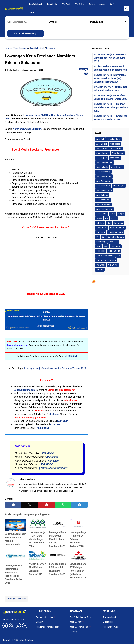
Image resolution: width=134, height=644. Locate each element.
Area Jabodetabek (105, 162)
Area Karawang (103, 172)
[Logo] (17, 612)
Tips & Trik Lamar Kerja (80, 617)
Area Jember (117, 167)
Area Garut (115, 158)
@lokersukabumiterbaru (53, 468)
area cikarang (103, 153)
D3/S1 (31, 13)
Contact (40, 622)
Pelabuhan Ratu (116, 232)
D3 (107, 218)
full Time (100, 223)
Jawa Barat (102, 228)
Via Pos (100, 270)
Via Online (80, 4)
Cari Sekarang (25, 34)
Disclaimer (108, 622)
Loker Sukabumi (26, 640)
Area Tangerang (103, 204)
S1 (98, 237)
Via (118, 256)
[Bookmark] (86, 73)
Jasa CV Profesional (80, 627)
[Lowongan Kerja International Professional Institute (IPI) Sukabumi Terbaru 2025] (15, 556)
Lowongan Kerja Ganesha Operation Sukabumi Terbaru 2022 (55, 368)
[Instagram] (12, 626)
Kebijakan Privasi (111, 627)
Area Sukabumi (35, 4)
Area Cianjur (52, 4)
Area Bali (100, 139)
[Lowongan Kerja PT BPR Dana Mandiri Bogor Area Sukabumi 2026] (38, 524)
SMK (98, 246)
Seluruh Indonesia (116, 237)
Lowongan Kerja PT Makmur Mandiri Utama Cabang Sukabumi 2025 (57, 539)
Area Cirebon (118, 153)
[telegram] (79, 505)
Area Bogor (115, 144)
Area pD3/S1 (119, 186)
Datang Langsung (97, 4)
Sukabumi (116, 246)
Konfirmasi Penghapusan (48, 627)
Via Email (66, 4)
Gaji (109, 223)
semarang (101, 242)
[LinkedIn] (18, 626)
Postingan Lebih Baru (16, 599)
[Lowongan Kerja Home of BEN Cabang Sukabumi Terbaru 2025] (79, 524)
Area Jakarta (102, 167)
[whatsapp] (63, 505)
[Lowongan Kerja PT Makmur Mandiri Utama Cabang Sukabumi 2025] (58, 524)
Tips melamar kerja (105, 256)
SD (103, 237)
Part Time (101, 232)
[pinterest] (46, 505)
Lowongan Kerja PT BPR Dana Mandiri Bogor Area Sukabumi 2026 (37, 539)
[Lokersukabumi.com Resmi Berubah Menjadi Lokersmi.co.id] (15, 525)
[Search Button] (126, 9)
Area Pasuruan (103, 186)
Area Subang (102, 195)
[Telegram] (25, 626)
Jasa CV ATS (77, 622)
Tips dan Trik (114, 251)
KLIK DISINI (71, 356)
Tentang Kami (109, 617)
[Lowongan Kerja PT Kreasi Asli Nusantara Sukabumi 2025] (58, 555)
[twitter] (30, 505)
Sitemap (73, 632)
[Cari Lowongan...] (26, 22)
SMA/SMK (113, 242)
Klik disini (53, 461)
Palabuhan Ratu (117, 228)
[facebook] (13, 505)
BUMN (99, 218)
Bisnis (113, 214)
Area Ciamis (102, 148)
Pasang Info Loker (46, 617)
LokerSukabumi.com (25, 390)
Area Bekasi (102, 144)
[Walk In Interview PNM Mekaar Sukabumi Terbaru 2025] (38, 555)
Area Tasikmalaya (104, 209)
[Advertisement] (46, 262)
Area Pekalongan (104, 190)
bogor (121, 214)
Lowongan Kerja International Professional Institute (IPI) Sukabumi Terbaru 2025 (110, 78)
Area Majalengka (104, 176)
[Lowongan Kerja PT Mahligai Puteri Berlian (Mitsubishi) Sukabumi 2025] (79, 555)
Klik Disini (54, 414)
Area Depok (102, 158)
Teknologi (101, 251)
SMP (112, 4)
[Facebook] (5, 626)
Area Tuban (102, 214)
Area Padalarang (104, 181)
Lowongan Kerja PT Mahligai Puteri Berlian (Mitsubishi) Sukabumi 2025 (78, 571)
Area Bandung (114, 139)
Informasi (118, 223)
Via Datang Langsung (106, 260)
